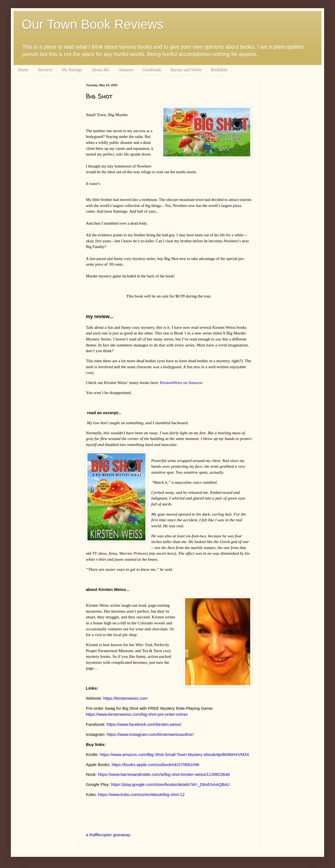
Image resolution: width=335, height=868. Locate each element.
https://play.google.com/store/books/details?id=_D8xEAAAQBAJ (170, 784)
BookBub (219, 70)
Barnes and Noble (186, 70)
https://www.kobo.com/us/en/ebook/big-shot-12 (141, 794)
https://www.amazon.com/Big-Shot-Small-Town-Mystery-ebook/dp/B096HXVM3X (174, 754)
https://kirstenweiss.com (125, 698)
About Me (100, 70)
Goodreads (152, 70)
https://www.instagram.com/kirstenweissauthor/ (150, 734)
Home (23, 70)
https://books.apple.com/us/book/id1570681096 (156, 765)
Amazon (126, 70)
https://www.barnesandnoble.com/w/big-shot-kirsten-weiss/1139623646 (164, 774)
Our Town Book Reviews (93, 24)
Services (45, 70)
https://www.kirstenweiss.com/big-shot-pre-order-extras (137, 714)
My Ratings (72, 70)
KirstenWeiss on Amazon (181, 382)
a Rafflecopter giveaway (108, 835)
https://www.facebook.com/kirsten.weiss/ (144, 724)
